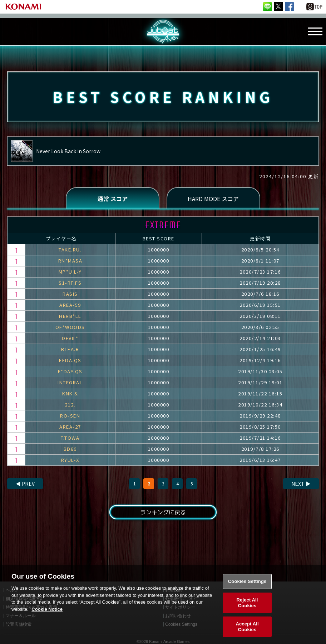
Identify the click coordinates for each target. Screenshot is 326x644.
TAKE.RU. (70, 249)
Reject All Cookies (247, 609)
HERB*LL (70, 316)
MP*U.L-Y (70, 272)
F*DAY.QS (70, 371)
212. (70, 405)
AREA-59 (70, 305)
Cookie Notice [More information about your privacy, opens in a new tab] (47, 616)
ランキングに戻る (163, 512)
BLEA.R (70, 349)
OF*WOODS (70, 327)
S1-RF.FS (70, 283)
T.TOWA (70, 438)
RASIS (70, 294)
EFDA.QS (70, 360)
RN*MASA (70, 261)
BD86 (70, 449)
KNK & (70, 393)
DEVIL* (70, 338)
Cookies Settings (247, 588)
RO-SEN (70, 416)
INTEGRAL (70, 382)
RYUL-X (70, 460)
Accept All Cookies (247, 633)
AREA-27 (70, 427)
